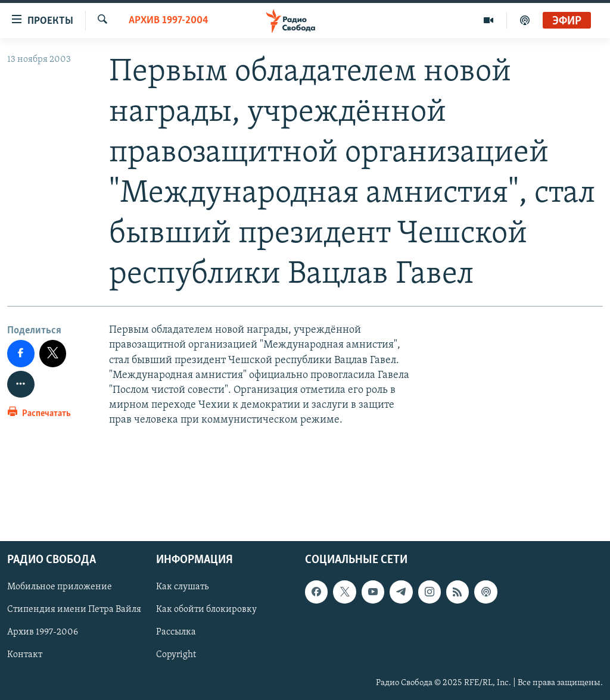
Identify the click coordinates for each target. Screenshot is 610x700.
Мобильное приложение (60, 587)
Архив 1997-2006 (43, 633)
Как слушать (182, 587)
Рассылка (176, 633)
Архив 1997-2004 (169, 21)
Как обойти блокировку (206, 610)
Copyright (176, 655)
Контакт (25, 655)
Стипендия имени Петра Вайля (74, 610)
